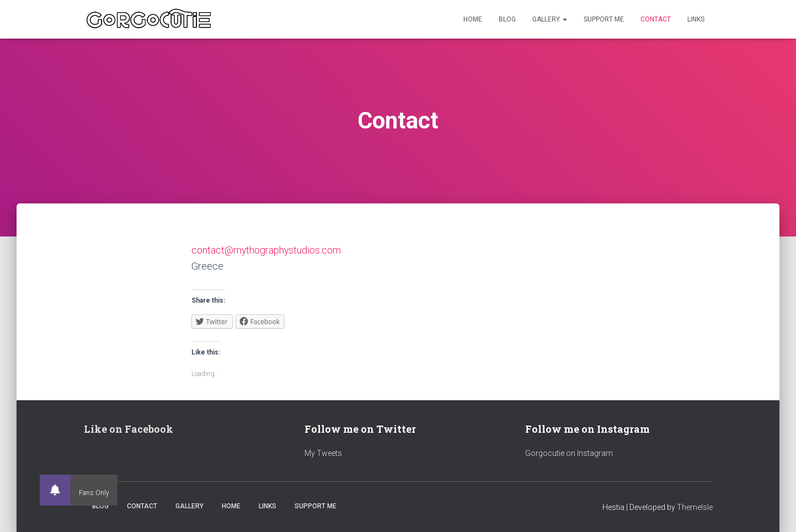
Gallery (550, 19)
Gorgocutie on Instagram (569, 453)
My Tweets (323, 453)
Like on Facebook (129, 429)
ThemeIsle (695, 507)
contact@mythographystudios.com (267, 250)
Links (696, 19)
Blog (507, 19)
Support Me (604, 19)
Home (473, 19)
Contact (656, 19)
